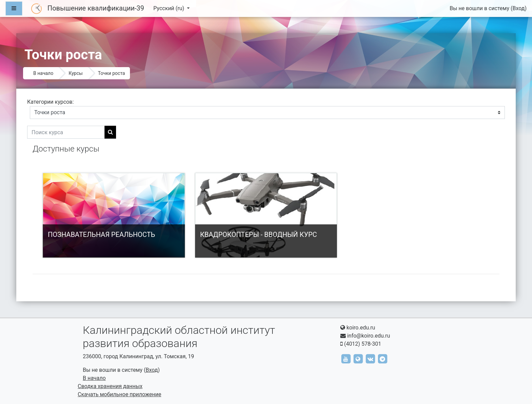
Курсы (75, 73)
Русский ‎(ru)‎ (169, 8)
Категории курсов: (50, 102)
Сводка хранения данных (110, 386)
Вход (518, 8)
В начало (43, 73)
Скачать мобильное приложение (119, 394)
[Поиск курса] (66, 132)
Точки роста (112, 73)
